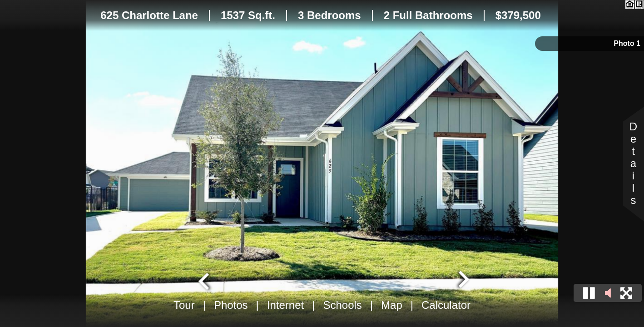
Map (392, 305)
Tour (184, 305)
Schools (342, 305)
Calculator (446, 305)
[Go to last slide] (205, 280)
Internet (285, 305)
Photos (231, 305)
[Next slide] (463, 280)
